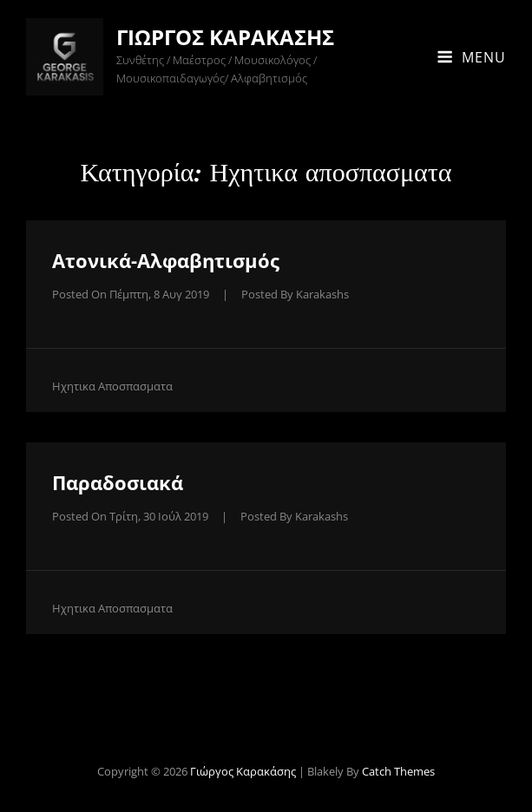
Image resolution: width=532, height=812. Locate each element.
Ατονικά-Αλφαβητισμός (166, 260)
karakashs (322, 294)
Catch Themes (398, 771)
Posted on (131, 294)
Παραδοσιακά (118, 482)
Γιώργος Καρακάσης (225, 37)
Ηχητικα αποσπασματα (112, 386)
